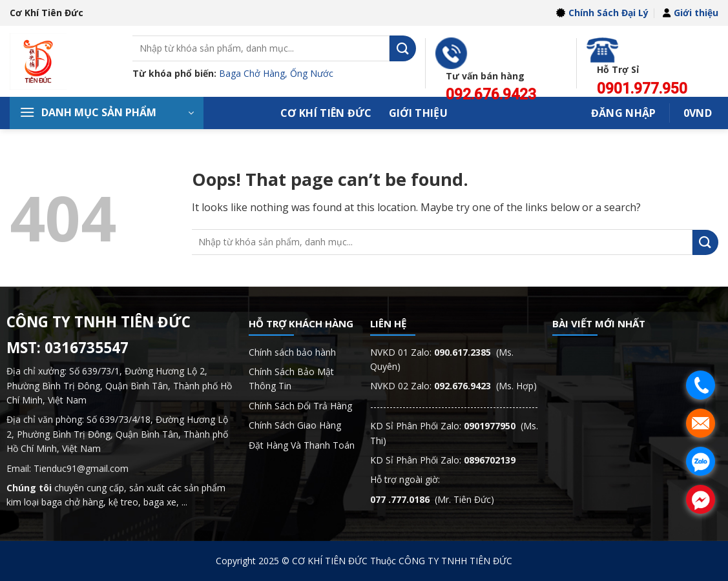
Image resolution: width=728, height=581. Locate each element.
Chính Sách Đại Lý (602, 13)
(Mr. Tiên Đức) (432, 499)
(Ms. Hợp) (485, 386)
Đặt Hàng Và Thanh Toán (302, 445)
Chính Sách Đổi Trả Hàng (300, 406)
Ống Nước (312, 73)
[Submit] (402, 48)
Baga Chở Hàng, (255, 73)
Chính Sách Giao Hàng (295, 425)
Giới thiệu (691, 13)
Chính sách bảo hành (292, 352)
